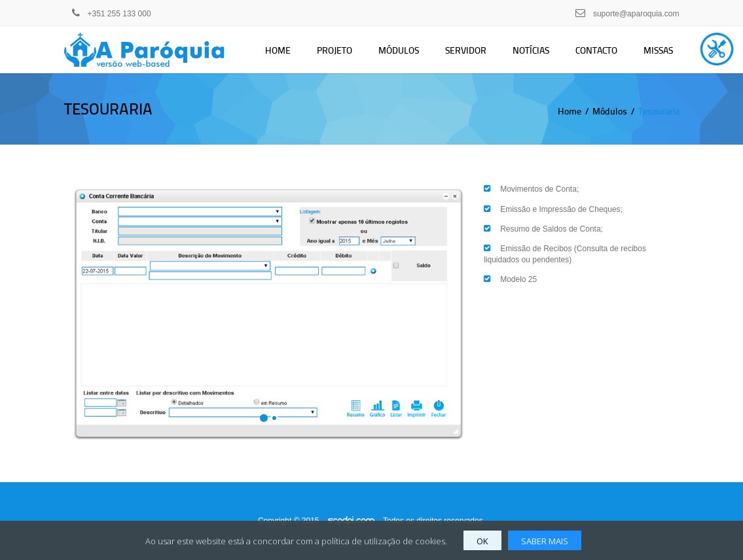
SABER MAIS (545, 541)
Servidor (466, 50)
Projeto (335, 50)
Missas (658, 50)
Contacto (596, 50)
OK (482, 541)
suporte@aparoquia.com (636, 14)
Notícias (531, 50)
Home (278, 50)
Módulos (399, 50)
